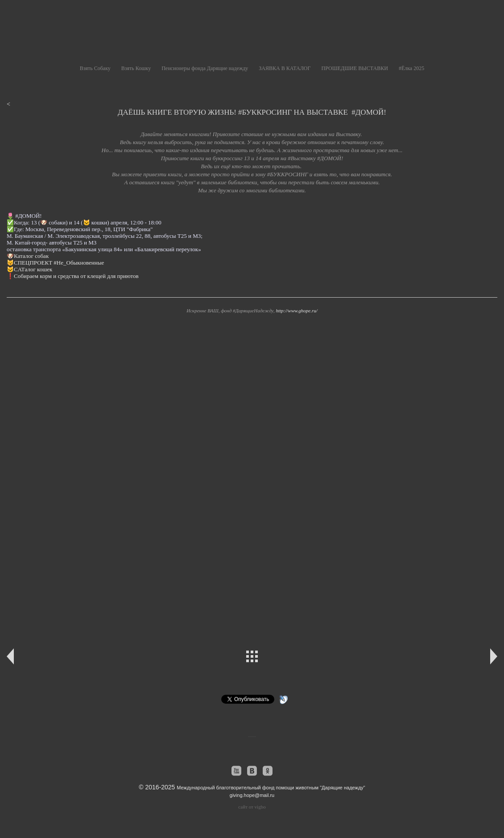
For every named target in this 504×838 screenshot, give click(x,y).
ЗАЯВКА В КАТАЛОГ (285, 68)
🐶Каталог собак (28, 256)
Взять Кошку (136, 68)
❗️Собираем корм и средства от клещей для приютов (73, 276)
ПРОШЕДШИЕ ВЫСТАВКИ (354, 68)
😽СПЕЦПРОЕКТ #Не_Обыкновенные (55, 263)
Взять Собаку (95, 68)
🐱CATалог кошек (30, 269)
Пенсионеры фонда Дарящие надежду (205, 68)
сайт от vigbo (252, 807)
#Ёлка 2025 (411, 68)
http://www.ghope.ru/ (296, 311)
